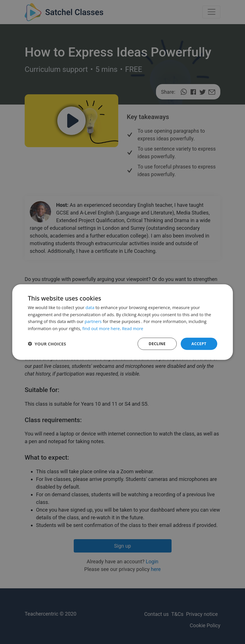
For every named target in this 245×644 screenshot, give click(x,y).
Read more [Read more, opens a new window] (133, 328)
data (90, 307)
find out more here (101, 328)
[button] (47, 344)
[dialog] (122, 322)
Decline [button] (156, 344)
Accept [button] (199, 344)
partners (93, 321)
